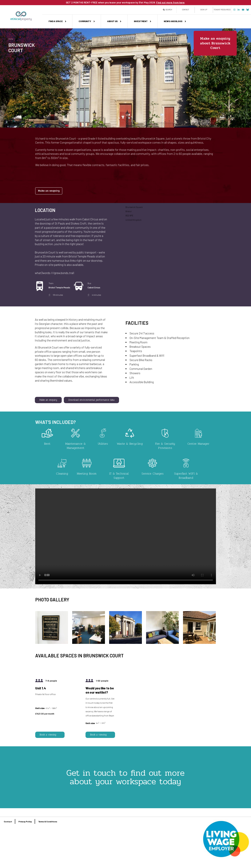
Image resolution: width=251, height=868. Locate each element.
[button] (52, 643)
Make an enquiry (49, 191)
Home (11, 39)
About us (112, 21)
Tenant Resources (222, 10)
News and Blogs (173, 21)
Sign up (204, 10)
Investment (141, 21)
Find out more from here (170, 2)
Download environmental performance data (91, 400)
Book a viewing (48, 735)
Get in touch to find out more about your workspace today (125, 777)
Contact (186, 10)
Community (85, 21)
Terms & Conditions (48, 822)
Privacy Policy (25, 822)
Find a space (56, 21)
